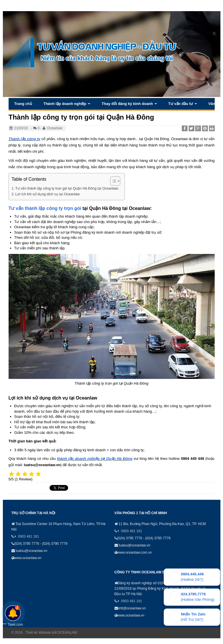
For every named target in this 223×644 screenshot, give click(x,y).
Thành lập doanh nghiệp (67, 104)
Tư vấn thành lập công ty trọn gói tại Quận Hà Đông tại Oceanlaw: (67, 188)
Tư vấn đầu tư (183, 104)
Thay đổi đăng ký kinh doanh (129, 104)
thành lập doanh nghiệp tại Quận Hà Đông (95, 459)
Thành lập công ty (24, 139)
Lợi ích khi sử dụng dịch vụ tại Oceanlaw (47, 194)
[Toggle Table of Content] (112, 181)
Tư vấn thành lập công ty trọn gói (45, 208)
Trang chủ (23, 104)
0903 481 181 (28, 536)
